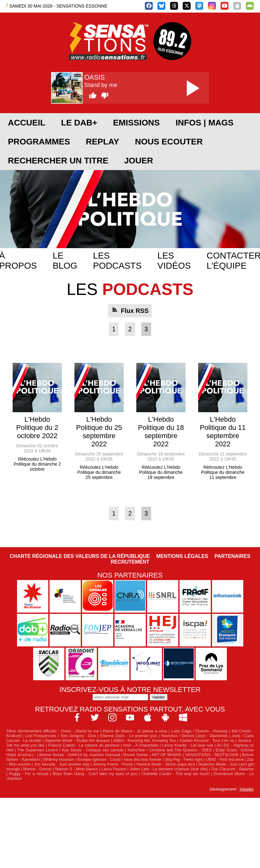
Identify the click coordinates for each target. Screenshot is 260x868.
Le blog (65, 261)
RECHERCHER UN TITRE (58, 161)
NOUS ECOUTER (169, 142)
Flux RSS (135, 311)
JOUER (139, 161)
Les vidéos (174, 261)
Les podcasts (117, 261)
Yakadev (246, 789)
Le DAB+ (79, 123)
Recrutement (130, 562)
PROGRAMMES (39, 142)
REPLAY (103, 142)
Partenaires (233, 556)
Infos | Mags (204, 123)
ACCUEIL (27, 123)
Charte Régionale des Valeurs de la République (80, 556)
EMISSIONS (136, 123)
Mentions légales (182, 556)
